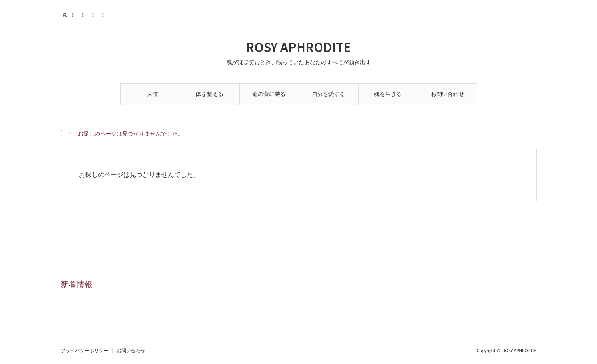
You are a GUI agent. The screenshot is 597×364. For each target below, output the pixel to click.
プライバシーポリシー (84, 351)
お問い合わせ (447, 94)
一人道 (150, 94)
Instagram (85, 14)
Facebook (76, 14)
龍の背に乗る (269, 94)
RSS (105, 14)
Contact (95, 14)
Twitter (66, 14)
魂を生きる (388, 94)
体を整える (209, 94)
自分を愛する (328, 94)
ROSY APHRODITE (298, 46)
